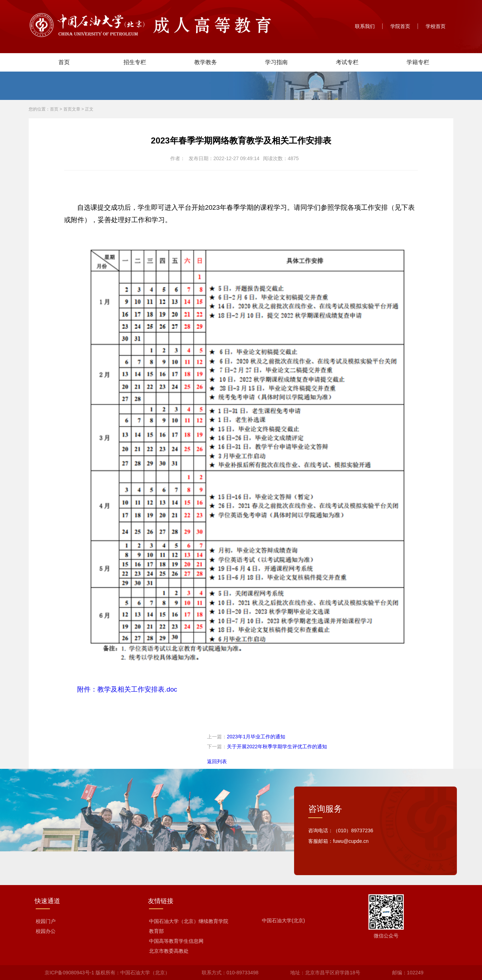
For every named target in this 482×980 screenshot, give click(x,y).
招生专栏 (135, 62)
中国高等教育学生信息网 (176, 941)
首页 (64, 62)
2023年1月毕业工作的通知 (256, 737)
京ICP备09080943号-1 (69, 973)
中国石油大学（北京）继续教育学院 (189, 921)
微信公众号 (386, 936)
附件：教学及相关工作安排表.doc (127, 689)
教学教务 (206, 62)
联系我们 (365, 26)
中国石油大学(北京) (283, 920)
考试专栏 (347, 62)
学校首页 (436, 26)
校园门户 (46, 921)
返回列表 (217, 761)
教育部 (156, 931)
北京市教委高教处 (169, 951)
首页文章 (72, 109)
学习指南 (276, 62)
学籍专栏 (418, 62)
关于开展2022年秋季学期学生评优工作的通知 (277, 747)
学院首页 (400, 26)
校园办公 (46, 931)
